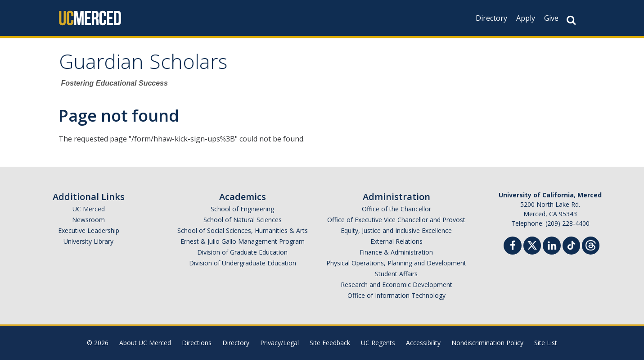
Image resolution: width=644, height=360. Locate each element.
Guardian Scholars (143, 65)
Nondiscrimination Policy (487, 343)
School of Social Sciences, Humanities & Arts (243, 230)
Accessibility (423, 343)
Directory (491, 18)
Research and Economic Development (396, 285)
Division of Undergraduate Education (243, 263)
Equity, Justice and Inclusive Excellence (396, 230)
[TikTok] (571, 244)
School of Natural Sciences (243, 220)
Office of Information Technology (396, 295)
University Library (88, 241)
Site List (546, 343)
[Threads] (591, 244)
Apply (526, 18)
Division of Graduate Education (242, 252)
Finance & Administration (396, 252)
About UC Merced (145, 343)
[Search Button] (571, 20)
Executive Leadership (89, 230)
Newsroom (88, 220)
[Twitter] (532, 244)
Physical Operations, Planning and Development (396, 263)
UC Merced (89, 209)
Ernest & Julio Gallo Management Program (243, 241)
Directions (197, 343)
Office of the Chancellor (396, 209)
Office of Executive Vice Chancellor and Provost (396, 220)
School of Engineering (242, 209)
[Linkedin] (552, 247)
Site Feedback (330, 343)
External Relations (396, 241)
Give (551, 18)
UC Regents (378, 343)
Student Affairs (396, 274)
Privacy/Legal (279, 343)
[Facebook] (513, 247)
